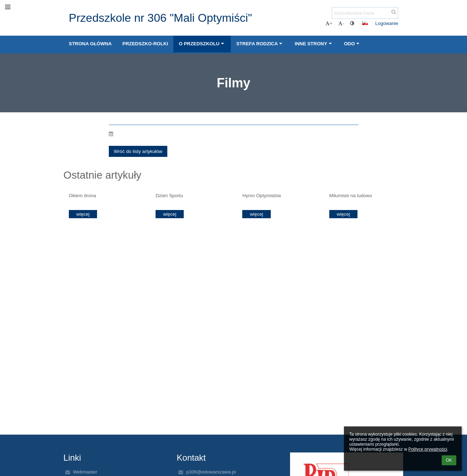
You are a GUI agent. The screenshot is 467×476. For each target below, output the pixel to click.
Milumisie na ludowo (351, 196)
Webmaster (85, 472)
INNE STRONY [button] (314, 44)
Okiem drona (82, 196)
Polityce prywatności (428, 449)
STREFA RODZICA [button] (260, 44)
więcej (83, 214)
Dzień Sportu (169, 196)
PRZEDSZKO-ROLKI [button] (145, 44)
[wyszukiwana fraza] (365, 13)
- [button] (341, 23)
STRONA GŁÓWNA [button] (90, 44)
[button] (365, 23)
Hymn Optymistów (262, 196)
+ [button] (329, 23)
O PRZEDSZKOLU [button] (202, 44)
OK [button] (449, 460)
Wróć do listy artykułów (138, 151)
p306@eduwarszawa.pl (211, 472)
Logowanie (387, 23)
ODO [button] (352, 44)
